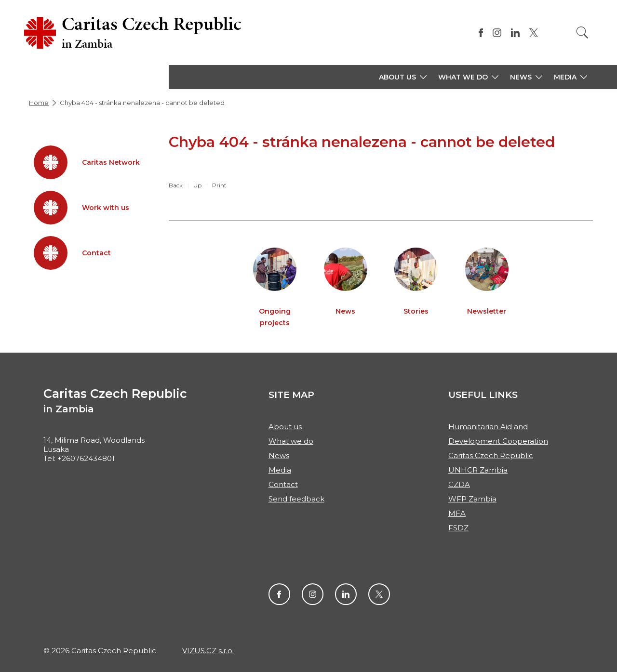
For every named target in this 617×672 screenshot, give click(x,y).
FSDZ (458, 528)
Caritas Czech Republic (491, 455)
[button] (403, 77)
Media (280, 470)
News (279, 455)
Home (39, 103)
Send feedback (296, 499)
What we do (291, 441)
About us (285, 427)
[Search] (582, 33)
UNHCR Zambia (478, 470)
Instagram (313, 594)
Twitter (379, 594)
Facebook (279, 594)
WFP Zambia (472, 499)
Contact (283, 484)
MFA (457, 513)
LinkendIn (346, 594)
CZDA (459, 484)
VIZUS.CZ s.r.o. (208, 651)
